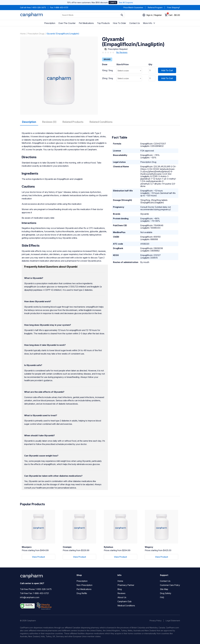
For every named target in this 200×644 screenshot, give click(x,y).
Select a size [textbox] (123, 71)
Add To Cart (167, 70)
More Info (149, 23)
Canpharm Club (124, 601)
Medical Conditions (126, 606)
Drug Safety (166, 593)
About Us (122, 597)
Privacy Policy (156, 621)
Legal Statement (173, 621)
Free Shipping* (174, 7)
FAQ (162, 597)
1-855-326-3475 (39, 7)
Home (23, 34)
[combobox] (129, 71)
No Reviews (122, 52)
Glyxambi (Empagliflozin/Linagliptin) (63, 34)
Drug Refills (82, 593)
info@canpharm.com (30, 597)
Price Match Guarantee (133, 7)
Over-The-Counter (67, 23)
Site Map (164, 589)
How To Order (119, 23)
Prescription (50, 23)
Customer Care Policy (170, 585)
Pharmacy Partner (126, 585)
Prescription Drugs (36, 34)
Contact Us (135, 23)
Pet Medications (86, 23)
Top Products (103, 23)
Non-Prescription (84, 585)
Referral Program (155, 7)
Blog (120, 589)
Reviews (121, 593)
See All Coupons (126, 2)
